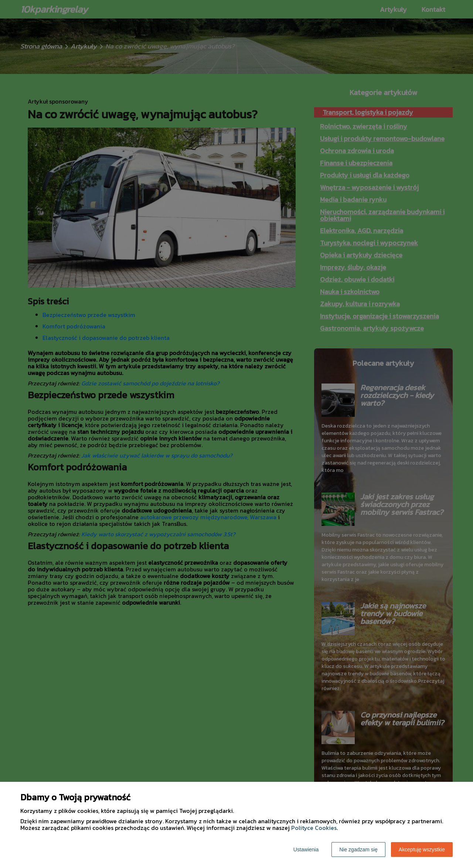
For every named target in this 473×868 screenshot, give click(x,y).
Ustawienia (306, 850)
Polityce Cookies (314, 828)
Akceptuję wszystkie (422, 850)
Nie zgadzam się (358, 850)
